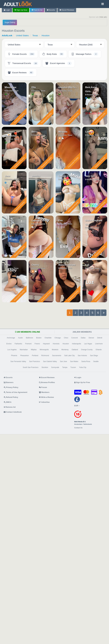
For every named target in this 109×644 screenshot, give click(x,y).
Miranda (63, 132)
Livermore (99, 344)
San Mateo (74, 361)
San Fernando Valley (18, 361)
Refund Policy (11, 397)
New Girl (90, 176)
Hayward (46, 344)
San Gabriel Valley (50, 361)
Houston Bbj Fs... (68, 87)
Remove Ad (10, 407)
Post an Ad (37, 10)
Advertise (44, 402)
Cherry (35, 265)
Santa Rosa (86, 361)
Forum (43, 387)
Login (7, 10)
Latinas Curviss (40, 220)
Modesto (55, 350)
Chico (66, 338)
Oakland (75, 350)
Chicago (58, 338)
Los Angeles (12, 350)
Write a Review (46, 397)
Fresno (37, 344)
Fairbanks (18, 344)
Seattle (96, 361)
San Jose (64, 361)
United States (22, 35)
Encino (9, 344)
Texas (35, 35)
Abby (8, 265)
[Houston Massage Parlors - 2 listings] (85, 54)
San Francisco (35, 361)
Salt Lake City (69, 356)
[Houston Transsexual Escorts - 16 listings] (23, 63)
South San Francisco (31, 367)
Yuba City (83, 367)
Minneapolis (44, 350)
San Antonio (82, 356)
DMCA (8, 402)
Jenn (7, 176)
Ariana (8, 220)
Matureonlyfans (67, 265)
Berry (35, 132)
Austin (20, 338)
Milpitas (34, 350)
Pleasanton (25, 356)
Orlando (99, 350)
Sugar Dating (10, 22)
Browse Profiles (47, 382)
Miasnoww (11, 87)
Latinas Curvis (66, 176)
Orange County (87, 350)
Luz (87, 265)
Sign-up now (21, 10)
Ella (34, 87)
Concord (74, 338)
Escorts (51, 10)
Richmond (45, 356)
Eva (61, 220)
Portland (35, 356)
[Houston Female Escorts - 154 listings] (21, 54)
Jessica (36, 176)
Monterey (65, 350)
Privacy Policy (11, 387)
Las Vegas (88, 344)
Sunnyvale (55, 367)
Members (44, 392)
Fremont (28, 344)
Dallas (83, 338)
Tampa (65, 367)
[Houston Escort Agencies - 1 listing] (59, 63)
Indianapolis (77, 344)
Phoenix (14, 356)
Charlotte (48, 338)
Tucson (73, 367)
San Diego (94, 356)
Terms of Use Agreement (15, 392)
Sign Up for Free (82, 382)
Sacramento (57, 356)
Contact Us (78, 428)
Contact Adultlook (13, 412)
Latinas (89, 132)
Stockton (45, 367)
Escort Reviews (67, 10)
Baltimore (30, 338)
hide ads (103, 17)
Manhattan (24, 350)
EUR (77, 406)
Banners (9, 382)
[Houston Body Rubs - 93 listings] (53, 54)
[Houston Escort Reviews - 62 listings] (21, 73)
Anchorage (11, 338)
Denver (91, 338)
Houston (46, 35)
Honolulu (56, 344)
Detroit (100, 338)
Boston (39, 338)
